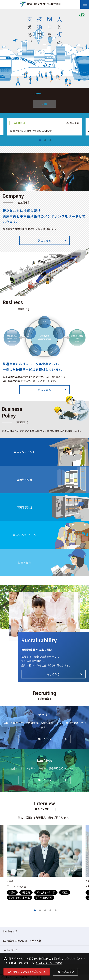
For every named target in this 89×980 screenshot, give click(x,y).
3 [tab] (50, 140)
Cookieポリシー (12, 950)
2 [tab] (45, 140)
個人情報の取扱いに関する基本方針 (22, 941)
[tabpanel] (44, 127)
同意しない (65, 972)
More (44, 104)
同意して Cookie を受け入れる (27, 972)
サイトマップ (10, 931)
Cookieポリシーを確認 (47, 963)
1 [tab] (40, 140)
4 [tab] (50, 910)
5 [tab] (56, 910)
